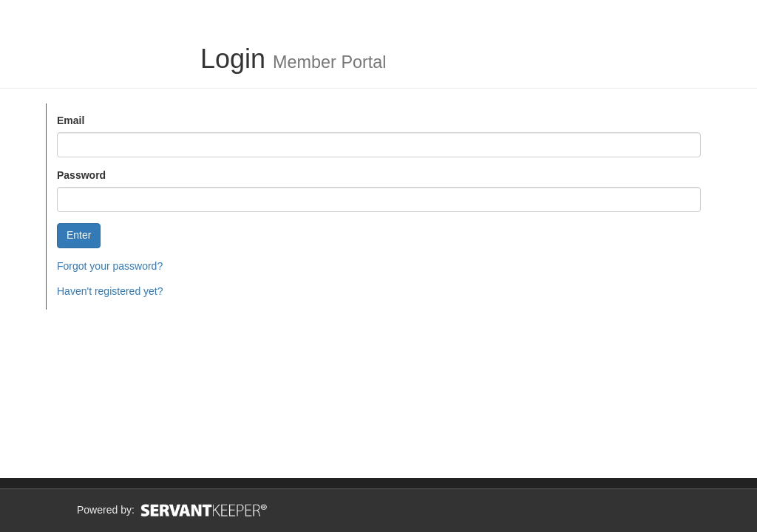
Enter (79, 235)
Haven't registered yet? (110, 291)
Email (71, 120)
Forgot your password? (110, 266)
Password (81, 175)
